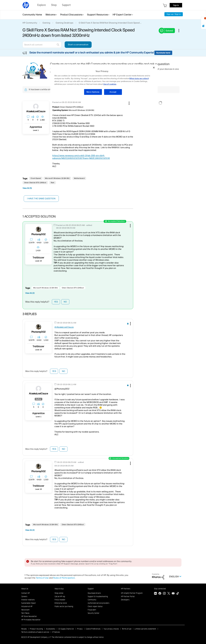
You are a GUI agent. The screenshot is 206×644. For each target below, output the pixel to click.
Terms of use (127, 629)
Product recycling (36, 629)
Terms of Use (42, 578)
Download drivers (94, 593)
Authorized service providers (99, 603)
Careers (24, 596)
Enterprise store (61, 603)
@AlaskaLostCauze (64, 327)
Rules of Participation (64, 578)
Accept (113, 92)
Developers (125, 600)
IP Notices (56, 632)
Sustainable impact (29, 603)
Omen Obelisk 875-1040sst (35, 183)
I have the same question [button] (41, 199)
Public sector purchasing (64, 606)
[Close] (154, 68)
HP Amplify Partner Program (132, 593)
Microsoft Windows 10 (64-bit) (57, 178)
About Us (25, 589)
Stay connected (160, 589)
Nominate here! (163, 53)
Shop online (59, 593)
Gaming (46, 23)
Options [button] (180, 31)
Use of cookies (110, 84)
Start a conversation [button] (78, 45)
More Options (93, 92)
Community (92, 600)
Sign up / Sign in (174, 14)
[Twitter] (169, 594)
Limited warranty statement (145, 629)
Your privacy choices (111, 629)
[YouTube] (173, 594)
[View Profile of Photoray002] (38, 234)
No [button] (65, 302)
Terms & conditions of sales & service (35, 632)
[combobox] (42, 45)
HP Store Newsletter (29, 616)
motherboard (79, 178)
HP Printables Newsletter (31, 620)
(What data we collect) (139, 79)
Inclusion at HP (27, 606)
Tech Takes (25, 613)
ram (53, 183)
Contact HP (26, 593)
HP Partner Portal (128, 596)
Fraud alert (92, 610)
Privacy (80, 629)
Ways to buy (59, 589)
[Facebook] (160, 594)
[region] (104, 81)
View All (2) (30, 293)
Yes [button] (56, 302)
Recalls (24, 629)
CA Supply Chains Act (66, 629)
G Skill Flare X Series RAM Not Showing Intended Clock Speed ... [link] (110, 23)
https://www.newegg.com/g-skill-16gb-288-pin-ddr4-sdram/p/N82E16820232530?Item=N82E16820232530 (81, 157)
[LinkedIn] (155, 594)
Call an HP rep (60, 596)
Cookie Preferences (93, 629)
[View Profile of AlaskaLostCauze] (36, 111)
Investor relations (28, 600)
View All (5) (27, 188)
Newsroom (25, 610)
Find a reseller (60, 600)
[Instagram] (164, 594)
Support (91, 589)
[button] (129, 103)
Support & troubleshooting (98, 596)
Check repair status (95, 606)
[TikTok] (178, 594)
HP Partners (126, 589)
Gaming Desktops (65, 23)
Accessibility (51, 629)
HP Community (30, 23)
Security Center (94, 613)
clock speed (36, 178)
